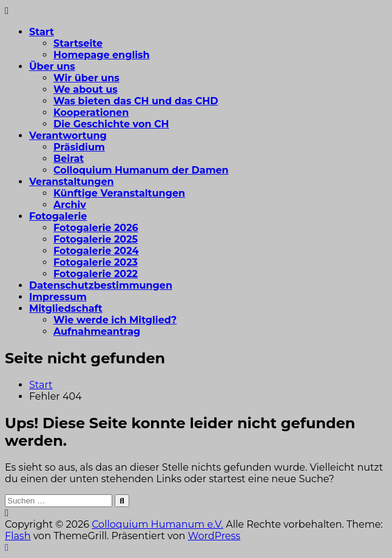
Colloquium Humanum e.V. (157, 524)
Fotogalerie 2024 (96, 251)
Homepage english (102, 55)
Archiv (70, 205)
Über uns (52, 66)
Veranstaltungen (72, 182)
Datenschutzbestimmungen (101, 285)
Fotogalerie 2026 (96, 228)
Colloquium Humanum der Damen (141, 170)
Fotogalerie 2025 (96, 239)
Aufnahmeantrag (97, 331)
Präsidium (79, 147)
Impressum (58, 297)
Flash (18, 536)
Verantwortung (68, 136)
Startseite (78, 43)
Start (42, 32)
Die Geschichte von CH (111, 124)
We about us (86, 89)
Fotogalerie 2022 (96, 274)
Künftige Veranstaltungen (119, 193)
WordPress (215, 536)
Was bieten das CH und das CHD (136, 101)
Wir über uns (86, 78)
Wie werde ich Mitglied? (115, 320)
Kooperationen (91, 113)
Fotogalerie (58, 216)
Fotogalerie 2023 (96, 262)
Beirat (69, 159)
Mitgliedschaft (66, 308)
